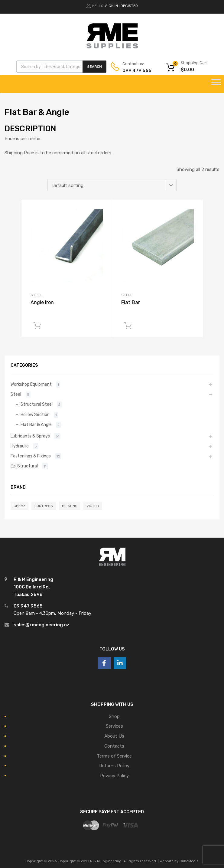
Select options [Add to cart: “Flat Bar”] (128, 326)
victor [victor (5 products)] (93, 506)
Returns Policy (114, 766)
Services (114, 726)
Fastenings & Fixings (31, 456)
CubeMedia (189, 861)
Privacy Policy (114, 776)
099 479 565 (137, 70)
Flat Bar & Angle (36, 424)
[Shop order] (112, 185)
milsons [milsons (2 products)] (70, 506)
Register (129, 6)
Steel (36, 295)
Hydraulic (20, 446)
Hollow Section (35, 414)
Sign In (112, 6)
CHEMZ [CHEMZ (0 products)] (19, 506)
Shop (114, 716)
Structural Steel (37, 404)
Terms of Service (114, 756)
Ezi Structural (24, 466)
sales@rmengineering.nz (42, 625)
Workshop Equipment (31, 384)
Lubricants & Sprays (30, 436)
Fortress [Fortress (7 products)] (44, 506)
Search (94, 67)
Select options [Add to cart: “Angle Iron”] (37, 326)
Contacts (114, 746)
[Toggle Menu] (216, 84)
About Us (114, 736)
